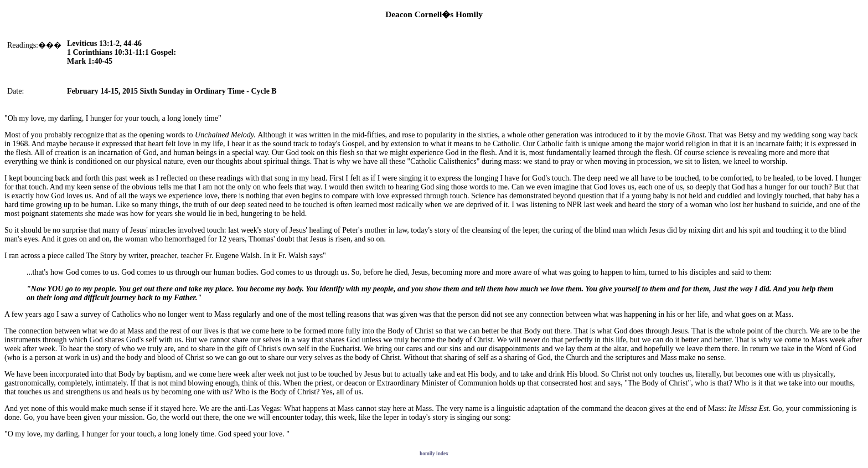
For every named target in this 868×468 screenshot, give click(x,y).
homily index (434, 454)
